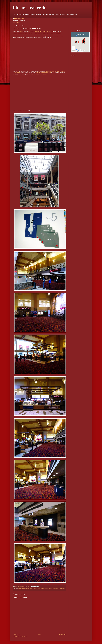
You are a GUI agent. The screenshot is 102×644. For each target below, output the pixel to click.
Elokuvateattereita (30, 8)
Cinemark (38, 36)
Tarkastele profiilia (17, 22)
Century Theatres (27, 36)
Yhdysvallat (63, 589)
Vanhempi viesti (62, 634)
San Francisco (55, 589)
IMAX (29, 71)
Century (22, 32)
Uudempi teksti (16, 634)
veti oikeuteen (45, 73)
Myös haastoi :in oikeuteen (38, 74)
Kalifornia (50, 589)
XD (59, 589)
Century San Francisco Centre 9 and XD (26, 589)
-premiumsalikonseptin (52, 71)
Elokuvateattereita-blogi (76, 26)
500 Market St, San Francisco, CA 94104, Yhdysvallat (27, 590)
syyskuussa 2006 (32, 32)
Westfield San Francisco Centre (44, 32)
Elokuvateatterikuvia (19, 18)
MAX (37, 73)
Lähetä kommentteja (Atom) (21, 637)
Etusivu (39, 634)
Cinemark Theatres (44, 589)
